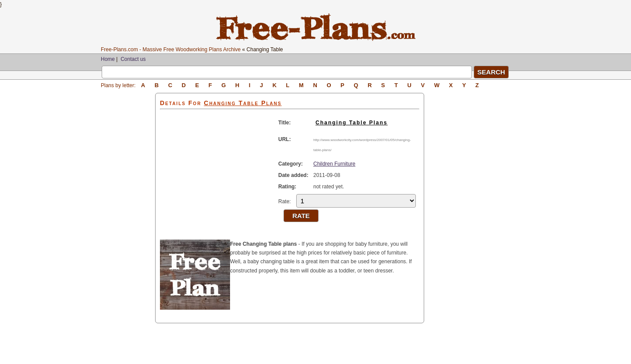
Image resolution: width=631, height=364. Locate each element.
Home (108, 59)
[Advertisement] (128, 224)
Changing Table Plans (351, 123)
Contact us (133, 59)
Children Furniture (334, 164)
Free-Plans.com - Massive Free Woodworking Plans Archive (171, 49)
